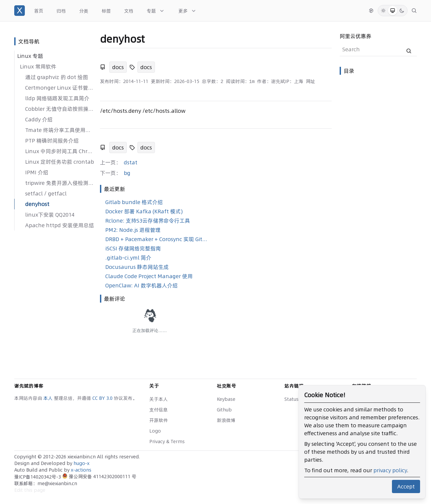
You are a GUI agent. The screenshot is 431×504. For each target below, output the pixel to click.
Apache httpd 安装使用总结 (60, 225)
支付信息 (159, 410)
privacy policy (390, 470)
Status (291, 399)
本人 (49, 398)
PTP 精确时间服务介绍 (52, 141)
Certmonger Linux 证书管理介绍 (60, 88)
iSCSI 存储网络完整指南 (133, 248)
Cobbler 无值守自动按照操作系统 (60, 109)
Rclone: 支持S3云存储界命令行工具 (148, 221)
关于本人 (159, 399)
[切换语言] (371, 11)
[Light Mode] (383, 11)
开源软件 (159, 420)
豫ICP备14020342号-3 (38, 477)
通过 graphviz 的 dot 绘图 (57, 77)
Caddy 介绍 (39, 119)
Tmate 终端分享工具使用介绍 (60, 130)
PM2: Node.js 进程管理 (133, 230)
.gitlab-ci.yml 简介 (128, 258)
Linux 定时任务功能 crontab (60, 162)
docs (118, 67)
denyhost (37, 204)
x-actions (81, 470)
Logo (155, 431)
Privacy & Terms (167, 441)
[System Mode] (393, 11)
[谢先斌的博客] (20, 11)
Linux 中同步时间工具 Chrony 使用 (60, 151)
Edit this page (30, 490)
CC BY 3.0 (103, 398)
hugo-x (81, 463)
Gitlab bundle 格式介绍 (134, 202)
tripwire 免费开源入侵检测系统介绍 (60, 183)
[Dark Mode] (402, 11)
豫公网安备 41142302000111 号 (99, 477)
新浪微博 (226, 420)
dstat (131, 162)
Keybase (226, 399)
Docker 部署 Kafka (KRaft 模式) (144, 211)
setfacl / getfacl (46, 193)
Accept (406, 486)
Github (224, 410)
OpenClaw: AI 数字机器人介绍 (142, 285)
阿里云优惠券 (356, 36)
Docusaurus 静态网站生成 (137, 267)
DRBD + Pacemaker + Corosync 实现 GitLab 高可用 (157, 239)
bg (127, 173)
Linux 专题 (30, 56)
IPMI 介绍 (37, 172)
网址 (311, 81)
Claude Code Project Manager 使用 (149, 276)
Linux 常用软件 (38, 66)
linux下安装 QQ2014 (50, 215)
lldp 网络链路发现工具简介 (57, 98)
